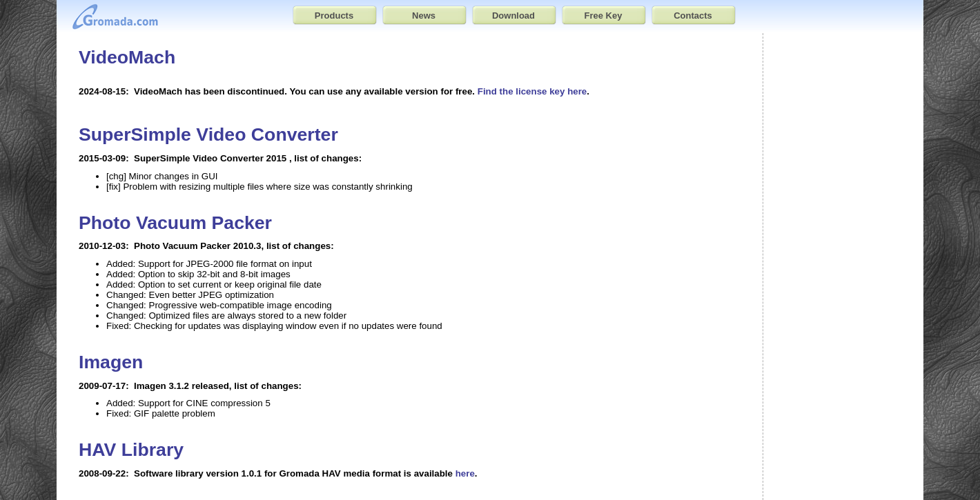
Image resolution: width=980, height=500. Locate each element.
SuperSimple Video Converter (208, 134)
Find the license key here (532, 91)
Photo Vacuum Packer (175, 223)
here (465, 473)
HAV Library (131, 450)
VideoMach (127, 57)
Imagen (111, 362)
